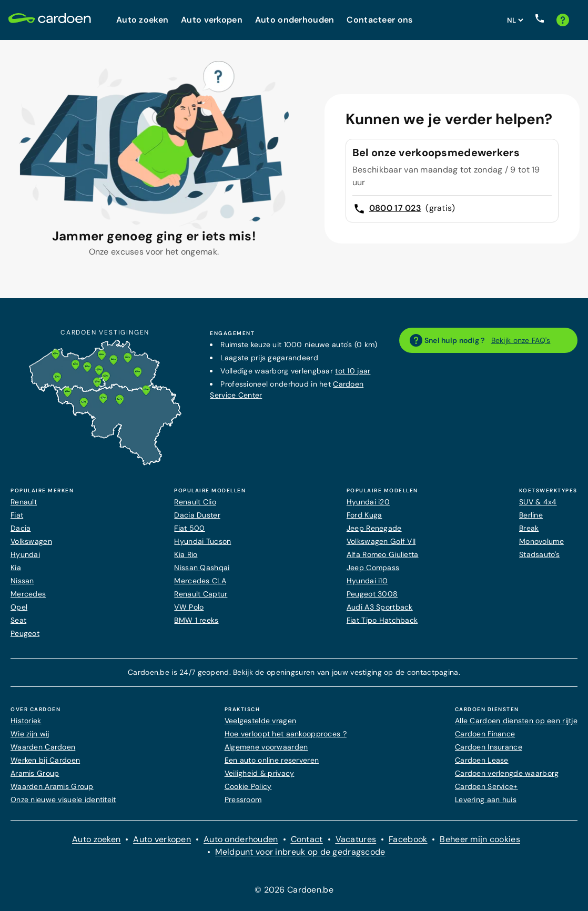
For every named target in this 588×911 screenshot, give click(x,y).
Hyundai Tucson (202, 541)
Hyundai (25, 554)
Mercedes (28, 594)
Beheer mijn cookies (480, 839)
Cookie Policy (248, 786)
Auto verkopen (162, 839)
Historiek (26, 721)
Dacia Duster (197, 515)
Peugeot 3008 (372, 594)
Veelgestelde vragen (260, 721)
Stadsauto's (539, 554)
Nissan (22, 581)
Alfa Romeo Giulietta (383, 554)
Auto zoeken (96, 839)
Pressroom (243, 799)
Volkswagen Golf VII (381, 541)
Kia (16, 568)
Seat (18, 620)
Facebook (408, 839)
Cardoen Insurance (489, 747)
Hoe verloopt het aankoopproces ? (286, 734)
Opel (19, 607)
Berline (531, 515)
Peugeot (25, 633)
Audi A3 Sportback (380, 607)
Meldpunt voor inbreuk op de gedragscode (300, 852)
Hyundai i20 (368, 502)
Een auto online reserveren (272, 760)
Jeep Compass (373, 568)
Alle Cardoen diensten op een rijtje (516, 721)
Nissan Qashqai (202, 568)
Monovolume (541, 541)
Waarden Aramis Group (52, 786)
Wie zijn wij (30, 734)
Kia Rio (186, 554)
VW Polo (189, 607)
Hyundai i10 (367, 581)
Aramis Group (35, 773)
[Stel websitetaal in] (515, 20)
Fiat (17, 515)
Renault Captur (201, 594)
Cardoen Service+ (486, 786)
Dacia (21, 528)
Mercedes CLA (200, 581)
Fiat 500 (189, 528)
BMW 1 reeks (196, 620)
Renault (24, 502)
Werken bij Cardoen (45, 760)
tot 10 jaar (353, 371)
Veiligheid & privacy (260, 773)
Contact (307, 839)
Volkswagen (31, 541)
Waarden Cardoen (43, 747)
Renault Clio (195, 502)
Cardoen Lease (482, 760)
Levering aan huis (486, 799)
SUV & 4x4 (538, 502)
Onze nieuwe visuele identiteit (63, 799)
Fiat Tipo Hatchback (382, 620)
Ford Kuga (364, 515)
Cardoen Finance (485, 734)
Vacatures (356, 839)
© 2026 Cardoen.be (294, 890)
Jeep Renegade (374, 528)
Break (529, 528)
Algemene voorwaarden (266, 747)
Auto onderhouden (241, 839)
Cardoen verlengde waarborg (507, 773)
